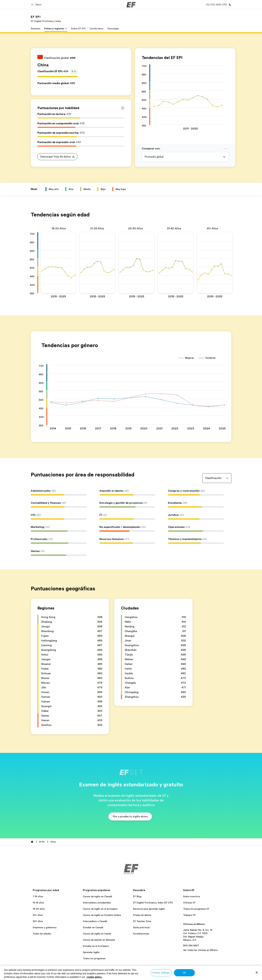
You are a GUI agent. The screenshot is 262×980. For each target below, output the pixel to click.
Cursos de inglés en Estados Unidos (102, 915)
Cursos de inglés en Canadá (97, 896)
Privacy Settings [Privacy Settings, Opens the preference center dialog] (161, 973)
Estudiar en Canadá (93, 927)
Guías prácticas (141, 927)
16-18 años (38, 903)
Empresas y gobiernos (45, 927)
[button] (37, 5)
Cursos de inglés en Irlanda (97, 934)
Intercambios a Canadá (95, 921)
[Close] (257, 972)
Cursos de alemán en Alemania (99, 940)
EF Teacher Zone (142, 921)
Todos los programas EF (196, 909)
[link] (46, 19)
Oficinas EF (189, 903)
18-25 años (39, 909)
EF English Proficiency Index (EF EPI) (153, 903)
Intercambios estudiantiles (97, 903)
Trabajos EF (189, 915)
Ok (184, 973)
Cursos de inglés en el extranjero (100, 909)
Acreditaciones (141, 934)
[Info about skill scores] (123, 108)
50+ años (38, 921)
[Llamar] (218, 5)
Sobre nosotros (192, 896)
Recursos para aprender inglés (149, 909)
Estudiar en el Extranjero (96, 946)
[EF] (131, 5)
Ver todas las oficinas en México (201, 950)
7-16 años (38, 896)
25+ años (38, 915)
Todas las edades (42, 934)
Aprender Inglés (91, 952)
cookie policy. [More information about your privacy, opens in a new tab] (94, 977)
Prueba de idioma (142, 915)
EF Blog (137, 896)
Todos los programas (94, 958)
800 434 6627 (191, 945)
